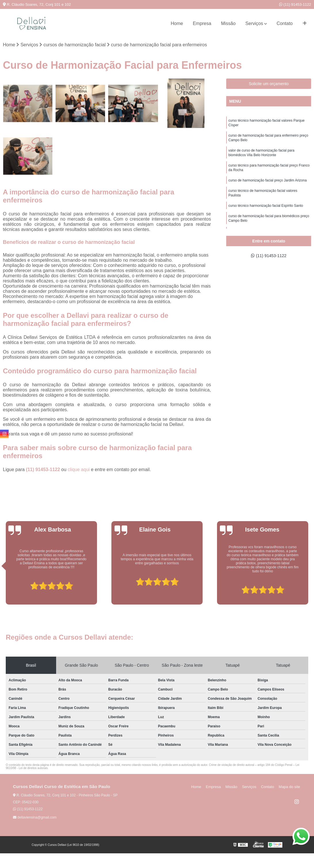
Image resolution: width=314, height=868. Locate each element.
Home (177, 23)
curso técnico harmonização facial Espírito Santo (266, 213)
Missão (228, 23)
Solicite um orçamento (269, 84)
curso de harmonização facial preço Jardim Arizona (267, 186)
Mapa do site (290, 787)
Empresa (202, 23)
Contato (285, 23)
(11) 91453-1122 (295, 4)
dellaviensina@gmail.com (35, 818)
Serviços (254, 23)
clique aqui (79, 470)
